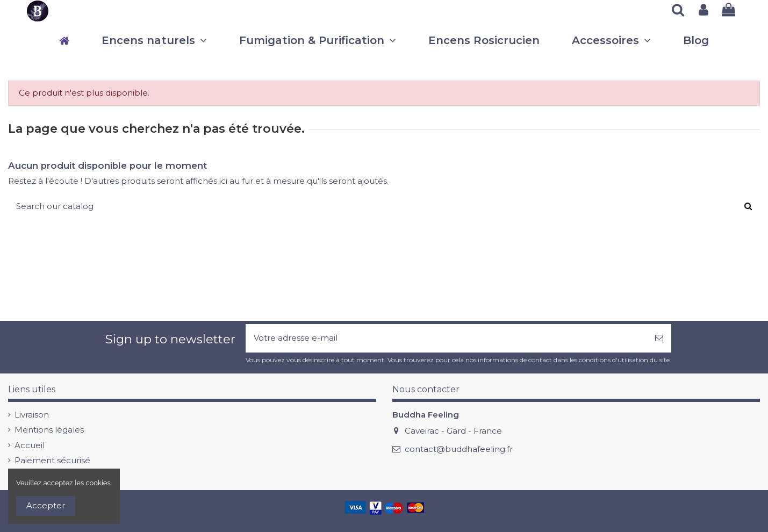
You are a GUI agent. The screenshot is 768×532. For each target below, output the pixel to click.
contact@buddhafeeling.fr (459, 449)
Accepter (46, 505)
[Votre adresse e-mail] (446, 338)
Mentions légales (49, 430)
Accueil (30, 445)
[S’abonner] (659, 338)
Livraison (32, 415)
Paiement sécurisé (52, 460)
